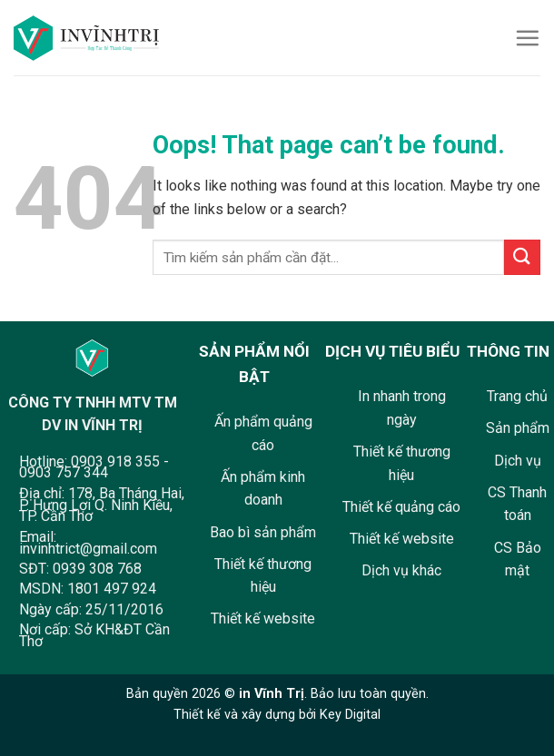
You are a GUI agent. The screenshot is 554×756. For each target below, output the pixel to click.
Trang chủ (517, 396)
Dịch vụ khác (401, 570)
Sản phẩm (518, 428)
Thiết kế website (263, 619)
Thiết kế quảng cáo (401, 507)
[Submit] (522, 257)
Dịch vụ (518, 461)
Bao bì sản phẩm (263, 532)
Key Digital (350, 715)
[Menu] (527, 38)
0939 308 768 (97, 569)
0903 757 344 (64, 472)
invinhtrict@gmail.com (88, 549)
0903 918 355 (115, 461)
